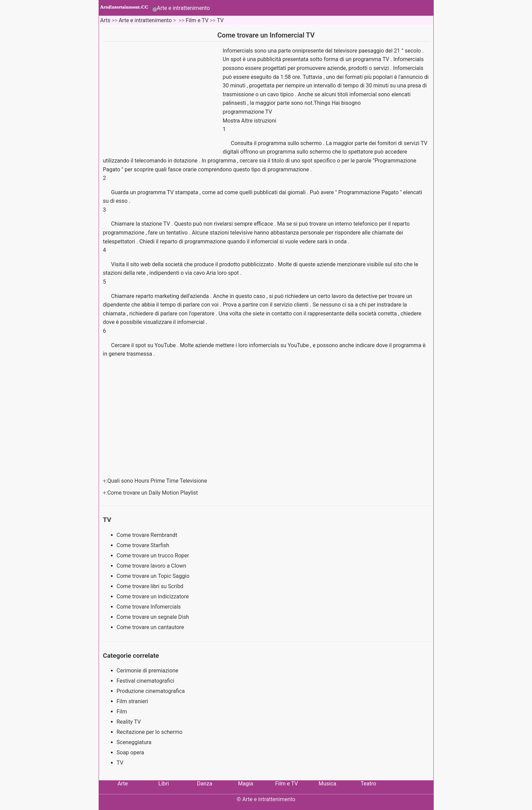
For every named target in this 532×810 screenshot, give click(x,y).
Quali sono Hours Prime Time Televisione (158, 481)
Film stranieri (132, 701)
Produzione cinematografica (151, 691)
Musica (327, 784)
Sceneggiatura (134, 742)
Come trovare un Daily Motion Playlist (153, 493)
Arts (105, 20)
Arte (123, 784)
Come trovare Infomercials (149, 607)
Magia (245, 784)
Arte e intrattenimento (183, 8)
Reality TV (129, 722)
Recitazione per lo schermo (150, 732)
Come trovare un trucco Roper (154, 556)
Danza (205, 784)
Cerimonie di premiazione (148, 671)
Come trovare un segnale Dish (154, 617)
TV (220, 20)
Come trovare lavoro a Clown (152, 566)
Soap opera (131, 752)
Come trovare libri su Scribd (151, 586)
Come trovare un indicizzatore (154, 596)
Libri (164, 784)
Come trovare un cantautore (151, 627)
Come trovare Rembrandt (148, 535)
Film (122, 712)
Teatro (369, 784)
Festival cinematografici (146, 681)
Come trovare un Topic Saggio (154, 576)
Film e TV (197, 20)
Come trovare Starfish (144, 545)
